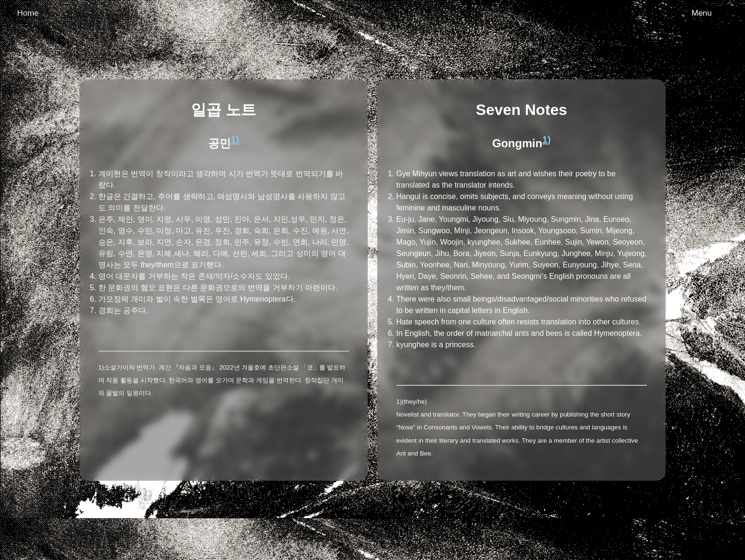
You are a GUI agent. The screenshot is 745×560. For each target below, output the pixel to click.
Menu (702, 13)
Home (28, 13)
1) (235, 140)
